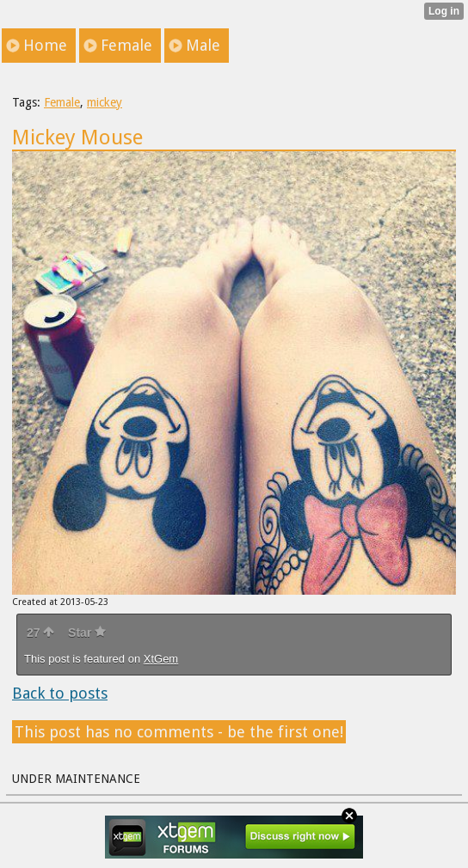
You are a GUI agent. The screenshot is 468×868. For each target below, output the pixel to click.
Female (62, 102)
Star (87, 633)
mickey (105, 102)
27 (40, 633)
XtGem (161, 659)
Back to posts (60, 693)
